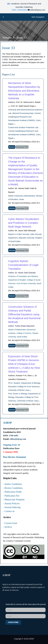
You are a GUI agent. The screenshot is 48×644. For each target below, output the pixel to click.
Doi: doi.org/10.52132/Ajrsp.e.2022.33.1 (24, 142)
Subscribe (13, 622)
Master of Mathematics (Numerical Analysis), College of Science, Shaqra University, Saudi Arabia (23, 333)
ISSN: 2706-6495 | (20, 10)
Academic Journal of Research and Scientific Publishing (24, 5)
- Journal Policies (11, 503)
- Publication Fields (12, 492)
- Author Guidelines (12, 484)
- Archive (7, 527)
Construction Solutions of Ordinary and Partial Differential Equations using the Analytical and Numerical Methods (24, 314)
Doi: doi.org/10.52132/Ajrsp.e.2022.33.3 (24, 245)
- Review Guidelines (13, 488)
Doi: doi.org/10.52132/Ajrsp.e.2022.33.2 (24, 203)
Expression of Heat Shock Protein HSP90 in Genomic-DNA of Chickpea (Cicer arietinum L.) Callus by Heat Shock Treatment (24, 364)
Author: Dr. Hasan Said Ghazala (22, 273)
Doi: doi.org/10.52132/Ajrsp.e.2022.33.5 (24, 340)
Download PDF (22, 147)
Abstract (12, 147)
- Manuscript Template (14, 500)
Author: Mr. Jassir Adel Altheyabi (22, 230)
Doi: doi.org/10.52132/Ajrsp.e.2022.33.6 (24, 404)
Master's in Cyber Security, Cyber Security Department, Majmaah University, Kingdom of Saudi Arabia (25, 238)
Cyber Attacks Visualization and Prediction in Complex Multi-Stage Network (24, 223)
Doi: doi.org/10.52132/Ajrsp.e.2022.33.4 (24, 291)
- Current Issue (10, 523)
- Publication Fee (11, 496)
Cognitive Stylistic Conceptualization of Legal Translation (23, 265)
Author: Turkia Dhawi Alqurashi (21, 326)
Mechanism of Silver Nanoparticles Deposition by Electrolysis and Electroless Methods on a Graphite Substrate (24, 91)
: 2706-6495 (13, 436)
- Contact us (9, 511)
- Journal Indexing (12, 507)
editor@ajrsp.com (36, 10)
